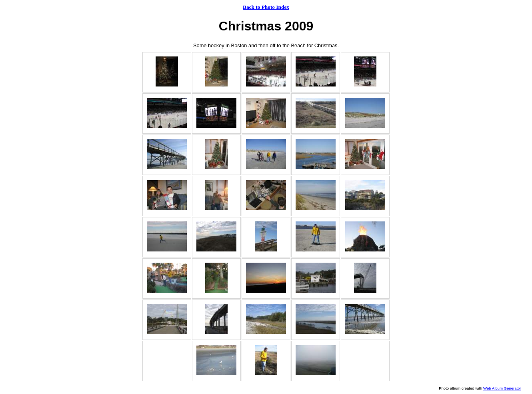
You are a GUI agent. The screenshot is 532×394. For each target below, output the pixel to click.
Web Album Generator (502, 388)
